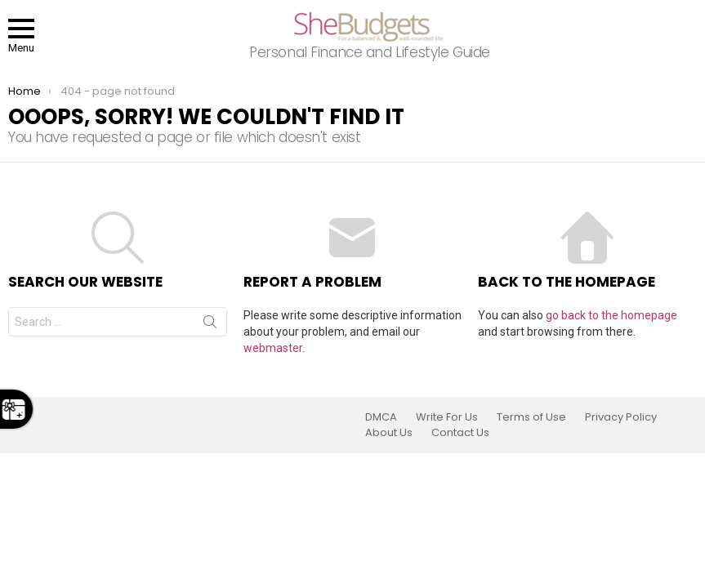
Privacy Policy (621, 417)
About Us (389, 433)
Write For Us (447, 417)
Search (210, 325)
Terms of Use (531, 417)
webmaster (273, 348)
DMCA (381, 417)
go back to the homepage (611, 315)
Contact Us (460, 433)
